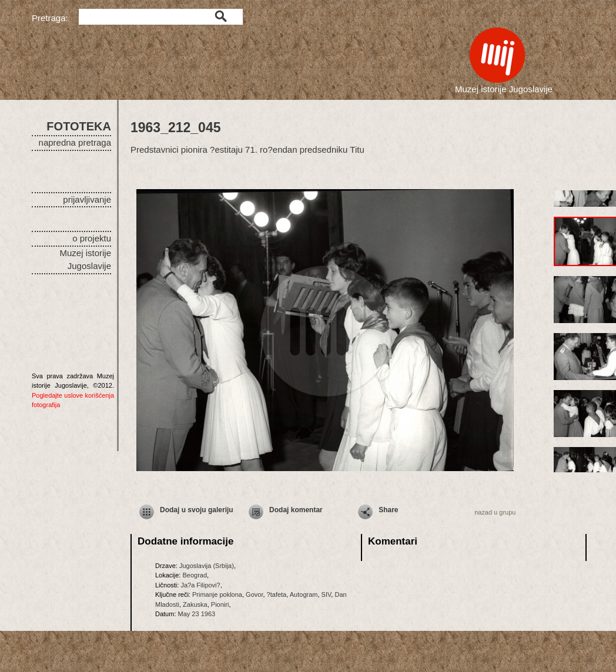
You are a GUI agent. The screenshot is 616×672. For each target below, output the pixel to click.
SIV (327, 594)
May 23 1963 (197, 614)
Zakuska (195, 604)
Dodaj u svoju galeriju (197, 510)
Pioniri (220, 604)
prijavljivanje (87, 199)
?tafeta (277, 594)
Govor (254, 594)
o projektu (92, 238)
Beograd (195, 575)
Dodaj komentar (296, 510)
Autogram (304, 594)
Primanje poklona (217, 594)
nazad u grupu (495, 512)
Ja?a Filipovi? (200, 585)
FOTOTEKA (79, 126)
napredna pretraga (75, 142)
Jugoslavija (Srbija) (207, 566)
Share (388, 510)
